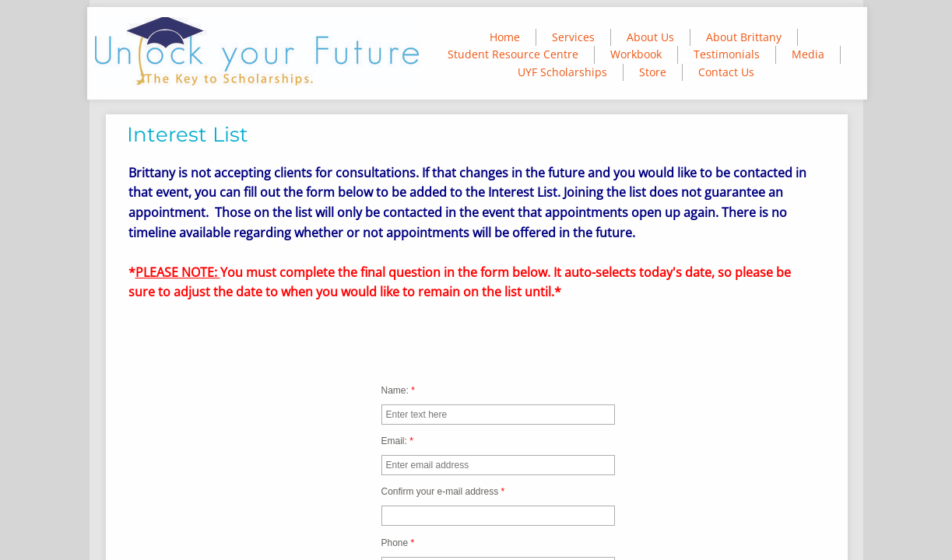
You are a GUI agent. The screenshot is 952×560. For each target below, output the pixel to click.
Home (505, 37)
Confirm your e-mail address (443, 492)
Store (653, 72)
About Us (650, 37)
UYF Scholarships (562, 72)
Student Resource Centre (513, 54)
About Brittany (744, 37)
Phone (398, 543)
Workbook (636, 54)
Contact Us (726, 72)
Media (808, 54)
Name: (398, 390)
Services (573, 37)
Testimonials (727, 54)
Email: (397, 441)
